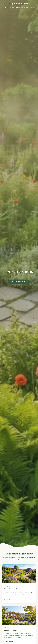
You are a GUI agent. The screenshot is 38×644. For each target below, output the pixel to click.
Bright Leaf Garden (19, 4)
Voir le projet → (9, 641)
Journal (12, 8)
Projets (18, 8)
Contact (32, 8)
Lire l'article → (9, 600)
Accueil (6, 8)
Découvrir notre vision (19, 282)
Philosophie (25, 8)
